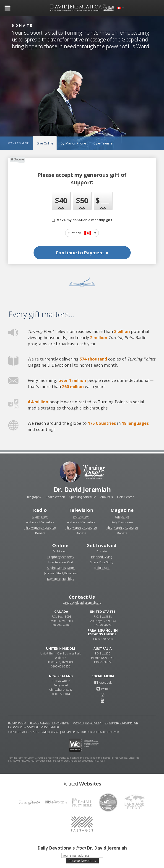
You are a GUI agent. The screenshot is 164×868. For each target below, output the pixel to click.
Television (81, 510)
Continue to (82, 253)
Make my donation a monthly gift (82, 220)
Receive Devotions (82, 861)
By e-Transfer (103, 143)
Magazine (122, 510)
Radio (40, 510)
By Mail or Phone (73, 143)
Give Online (45, 143)
